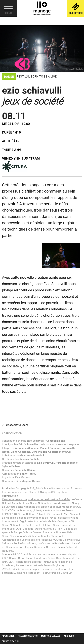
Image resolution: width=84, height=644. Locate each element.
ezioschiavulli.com (15, 425)
